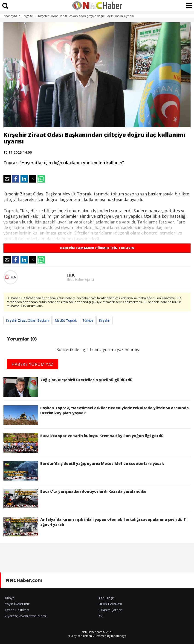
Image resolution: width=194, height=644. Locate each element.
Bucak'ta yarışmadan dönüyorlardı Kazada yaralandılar (75, 499)
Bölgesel (28, 16)
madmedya (119, 636)
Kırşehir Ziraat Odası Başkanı (28, 320)
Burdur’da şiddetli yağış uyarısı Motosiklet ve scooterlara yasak (84, 471)
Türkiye (88, 320)
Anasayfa (10, 16)
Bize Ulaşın (106, 598)
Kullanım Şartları (110, 610)
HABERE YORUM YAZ (33, 364)
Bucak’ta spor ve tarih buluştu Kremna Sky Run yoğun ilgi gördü (84, 443)
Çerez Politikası (17, 610)
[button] (7, 179)
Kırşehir (104, 320)
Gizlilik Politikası (110, 604)
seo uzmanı (85, 636)
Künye (10, 598)
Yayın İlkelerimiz (17, 604)
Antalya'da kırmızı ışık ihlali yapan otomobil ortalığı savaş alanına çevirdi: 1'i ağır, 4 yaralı (96, 527)
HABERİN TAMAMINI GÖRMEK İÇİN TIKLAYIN (97, 248)
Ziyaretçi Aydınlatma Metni (26, 616)
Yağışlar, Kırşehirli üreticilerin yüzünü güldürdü (68, 387)
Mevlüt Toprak (66, 320)
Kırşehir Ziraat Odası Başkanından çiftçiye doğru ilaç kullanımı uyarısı (86, 16)
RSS (101, 616)
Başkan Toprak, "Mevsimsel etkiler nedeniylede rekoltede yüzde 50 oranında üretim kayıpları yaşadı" (96, 415)
